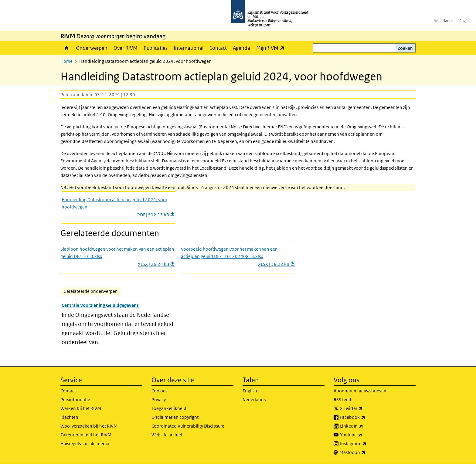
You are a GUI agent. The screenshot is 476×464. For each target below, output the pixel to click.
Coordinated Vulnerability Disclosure (188, 426)
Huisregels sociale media (85, 444)
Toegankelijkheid (169, 408)
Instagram (367, 444)
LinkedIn (365, 426)
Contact (218, 48)
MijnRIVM (272, 48)
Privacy (159, 400)
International (189, 48)
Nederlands (443, 21)
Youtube (364, 435)
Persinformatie (75, 400)
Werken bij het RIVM (81, 408)
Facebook (366, 417)
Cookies (159, 391)
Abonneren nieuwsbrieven (360, 391)
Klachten (69, 417)
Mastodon (366, 452)
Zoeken (405, 48)
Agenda (241, 48)
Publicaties (156, 48)
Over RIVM (126, 48)
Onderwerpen (92, 48)
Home (67, 48)
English (465, 21)
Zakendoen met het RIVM (86, 435)
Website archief (167, 435)
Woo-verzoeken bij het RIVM (89, 426)
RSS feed (342, 400)
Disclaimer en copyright (175, 417)
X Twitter (365, 408)
